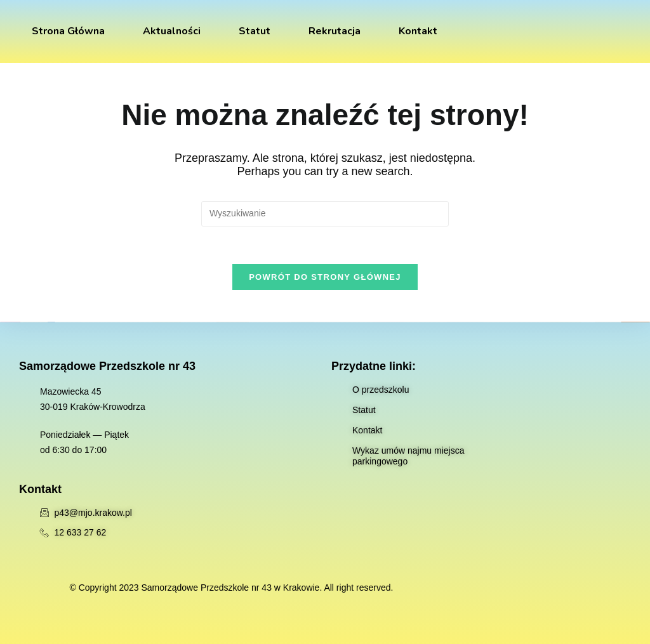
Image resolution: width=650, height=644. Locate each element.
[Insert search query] (325, 214)
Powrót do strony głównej (325, 278)
